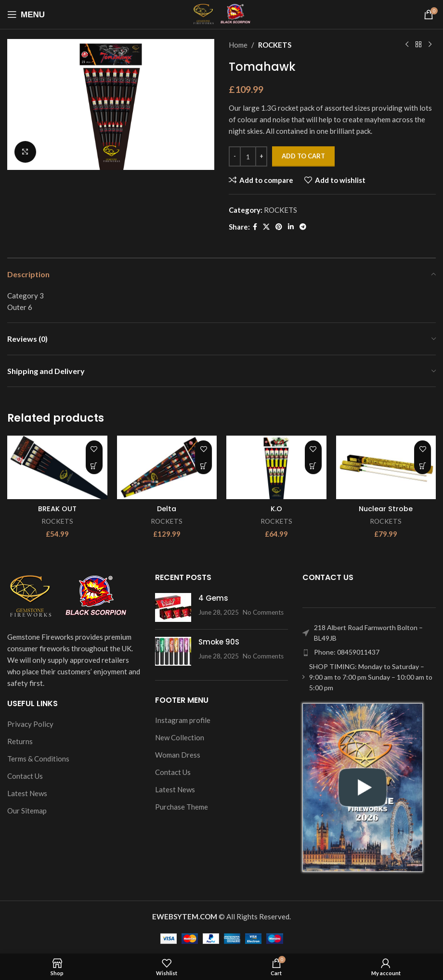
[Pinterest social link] (279, 227)
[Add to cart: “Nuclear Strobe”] (423, 466)
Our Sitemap (27, 810)
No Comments (263, 612)
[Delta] (167, 467)
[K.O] (276, 467)
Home (238, 45)
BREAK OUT (57, 509)
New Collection (180, 737)
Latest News (27, 793)
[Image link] (67, 596)
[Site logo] (222, 13)
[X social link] (266, 227)
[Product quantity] (248, 156)
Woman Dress (178, 755)
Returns (20, 741)
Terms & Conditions (38, 758)
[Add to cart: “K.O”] (313, 466)
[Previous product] (407, 45)
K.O (276, 509)
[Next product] (430, 45)
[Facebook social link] (255, 227)
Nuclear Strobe (386, 509)
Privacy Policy (30, 723)
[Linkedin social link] (291, 227)
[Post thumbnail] (173, 607)
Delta (167, 509)
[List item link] (369, 652)
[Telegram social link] (303, 227)
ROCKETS (275, 45)
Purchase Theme (182, 807)
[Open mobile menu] (26, 14)
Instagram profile (183, 720)
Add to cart (303, 156)
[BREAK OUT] (57, 467)
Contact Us (25, 775)
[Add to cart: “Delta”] (203, 466)
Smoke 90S (219, 641)
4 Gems (213, 598)
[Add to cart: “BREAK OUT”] (94, 466)
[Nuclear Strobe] (386, 467)
